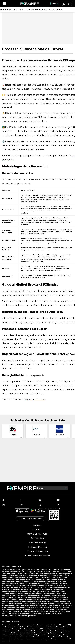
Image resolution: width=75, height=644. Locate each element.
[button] (4, 4)
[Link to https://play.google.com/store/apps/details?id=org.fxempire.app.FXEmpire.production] (38, 511)
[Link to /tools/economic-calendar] (36, 10)
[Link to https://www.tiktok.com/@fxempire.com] (65, 505)
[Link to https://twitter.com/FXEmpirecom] (10, 500)
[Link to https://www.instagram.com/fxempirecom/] (10, 505)
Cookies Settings (38, 543)
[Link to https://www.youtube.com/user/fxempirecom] (65, 500)
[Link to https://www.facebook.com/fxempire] (28, 500)
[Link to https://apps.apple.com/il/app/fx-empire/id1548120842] (22, 511)
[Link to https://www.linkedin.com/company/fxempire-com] (47, 500)
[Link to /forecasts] (18, 10)
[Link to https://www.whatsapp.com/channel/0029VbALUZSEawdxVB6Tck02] (47, 505)
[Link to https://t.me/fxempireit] (28, 505)
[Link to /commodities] (56, 10)
